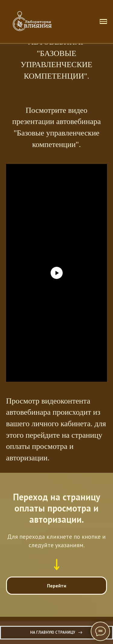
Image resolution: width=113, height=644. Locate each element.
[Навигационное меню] (103, 21)
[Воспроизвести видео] (57, 273)
